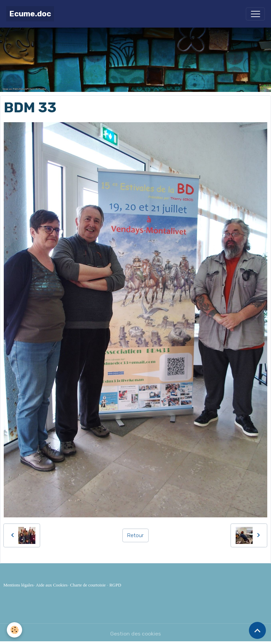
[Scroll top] (257, 630)
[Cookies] (14, 630)
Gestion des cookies (135, 634)
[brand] (30, 14)
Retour (135, 535)
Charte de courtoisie (88, 585)
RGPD (115, 585)
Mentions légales (18, 585)
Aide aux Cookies (52, 585)
